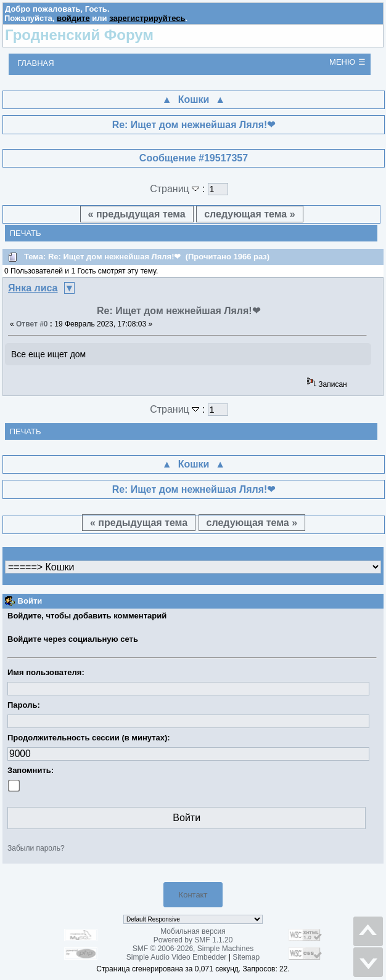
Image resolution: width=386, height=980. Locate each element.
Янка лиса (33, 288)
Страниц (176, 189)
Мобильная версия (193, 931)
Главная (36, 63)
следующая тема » (249, 214)
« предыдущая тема (137, 214)
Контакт (193, 895)
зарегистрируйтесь (147, 18)
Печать (26, 233)
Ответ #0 (32, 324)
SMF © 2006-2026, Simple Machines (193, 949)
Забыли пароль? (36, 848)
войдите (73, 18)
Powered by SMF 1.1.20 (193, 940)
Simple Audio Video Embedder (177, 957)
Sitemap (246, 957)
